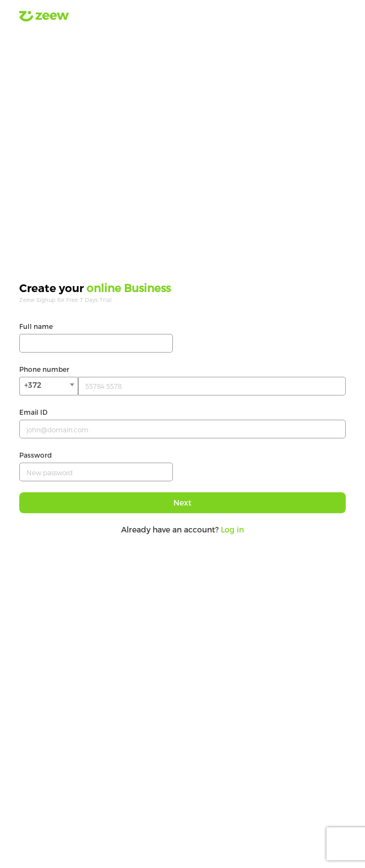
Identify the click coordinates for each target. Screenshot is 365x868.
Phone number (44, 369)
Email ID (33, 412)
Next (182, 502)
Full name (36, 326)
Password (36, 455)
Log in (232, 529)
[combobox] (49, 386)
